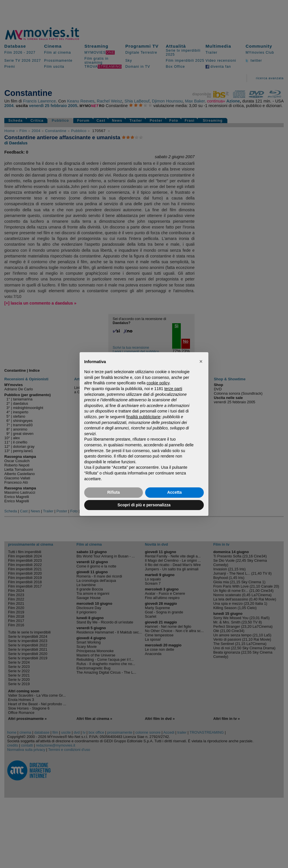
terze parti (173, 389)
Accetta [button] (175, 492)
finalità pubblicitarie (143, 417)
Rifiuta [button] (114, 492)
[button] (201, 361)
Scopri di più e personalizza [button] (144, 505)
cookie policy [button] (158, 383)
